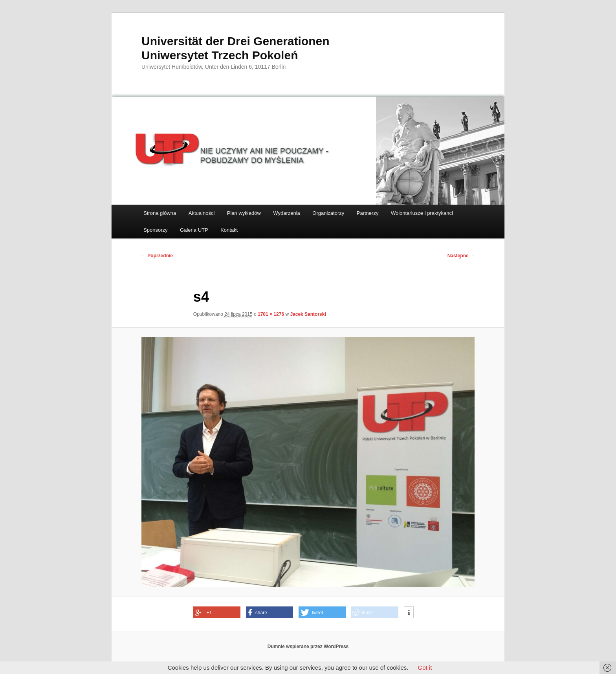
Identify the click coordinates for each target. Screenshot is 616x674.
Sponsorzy (155, 230)
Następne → (461, 256)
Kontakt (229, 230)
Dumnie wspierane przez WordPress (308, 647)
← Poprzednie (157, 256)
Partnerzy (368, 213)
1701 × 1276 (271, 314)
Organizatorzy (328, 213)
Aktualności (202, 213)
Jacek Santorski (308, 314)
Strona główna (160, 213)
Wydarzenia (287, 213)
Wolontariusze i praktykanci (422, 213)
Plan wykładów (244, 213)
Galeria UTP (194, 230)
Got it (425, 668)
